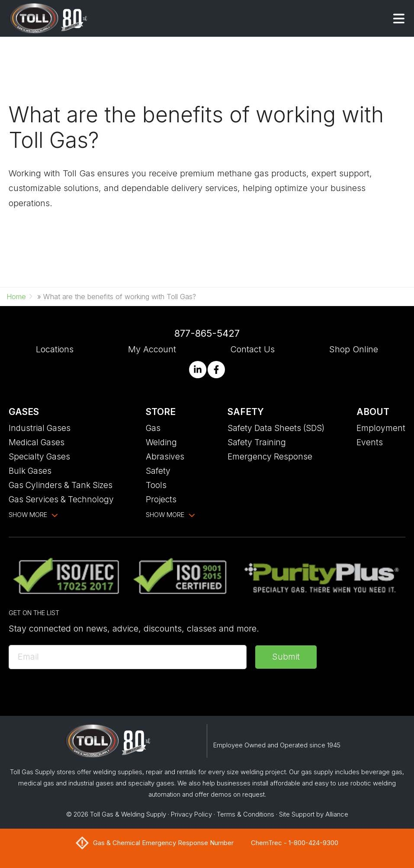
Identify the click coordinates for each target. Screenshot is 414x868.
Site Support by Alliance (314, 814)
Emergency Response (270, 457)
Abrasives (165, 457)
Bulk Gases (30, 471)
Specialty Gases (39, 457)
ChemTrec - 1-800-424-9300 (295, 843)
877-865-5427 (207, 333)
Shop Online (354, 349)
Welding (161, 442)
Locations (55, 349)
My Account (152, 349)
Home (16, 297)
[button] (399, 19)
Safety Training (257, 442)
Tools (156, 485)
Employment (381, 428)
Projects (161, 499)
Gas (153, 428)
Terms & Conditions (246, 814)
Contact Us (252, 349)
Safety (158, 471)
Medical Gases (37, 442)
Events (370, 442)
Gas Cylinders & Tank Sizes (61, 485)
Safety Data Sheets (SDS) (276, 428)
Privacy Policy (191, 814)
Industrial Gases (40, 428)
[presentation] (74, 695)
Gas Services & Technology (61, 499)
